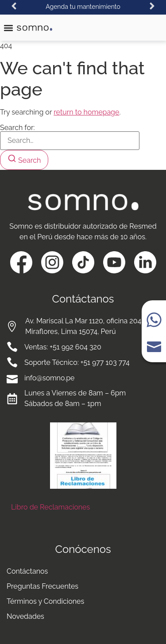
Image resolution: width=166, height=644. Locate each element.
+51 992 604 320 (75, 347)
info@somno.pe (49, 378)
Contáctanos (27, 571)
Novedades (25, 616)
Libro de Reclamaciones (50, 507)
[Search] (24, 160)
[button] (14, 6)
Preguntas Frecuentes (42, 586)
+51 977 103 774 (105, 362)
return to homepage (86, 112)
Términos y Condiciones (45, 601)
